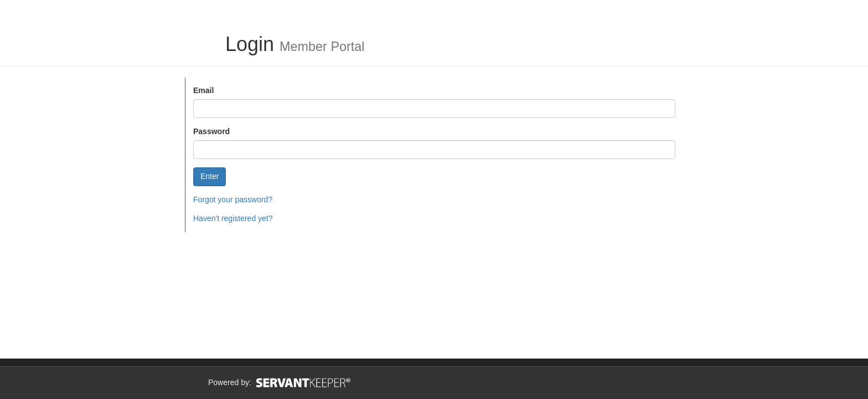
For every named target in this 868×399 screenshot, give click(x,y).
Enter (210, 176)
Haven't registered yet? (233, 218)
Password (211, 131)
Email (203, 90)
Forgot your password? (233, 199)
